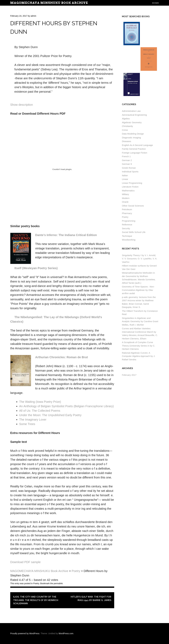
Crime (125, 130)
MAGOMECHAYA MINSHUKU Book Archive (49, 3)
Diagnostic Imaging (131, 138)
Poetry (36, 583)
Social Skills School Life (134, 232)
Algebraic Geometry (132, 122)
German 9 (127, 164)
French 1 (126, 156)
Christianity (127, 126)
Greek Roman (129, 168)
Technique (127, 236)
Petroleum (127, 209)
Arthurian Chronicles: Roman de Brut (61, 357)
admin (33, 16)
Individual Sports (130, 172)
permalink (58, 583)
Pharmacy (127, 213)
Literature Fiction (130, 187)
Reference (127, 225)
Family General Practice (134, 149)
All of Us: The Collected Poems (40, 411)
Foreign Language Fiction (135, 153)
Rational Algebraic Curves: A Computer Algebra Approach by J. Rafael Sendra (139, 356)
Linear (125, 179)
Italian (125, 175)
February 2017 (129, 375)
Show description (22, 105)
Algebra (126, 119)
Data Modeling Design (133, 134)
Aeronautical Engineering (134, 115)
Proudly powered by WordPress (25, 633)
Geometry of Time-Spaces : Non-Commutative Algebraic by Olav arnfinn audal (138, 290)
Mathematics (128, 191)
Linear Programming (132, 183)
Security (126, 228)
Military (125, 194)
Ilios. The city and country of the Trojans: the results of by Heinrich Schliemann (36, 600)
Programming (129, 221)
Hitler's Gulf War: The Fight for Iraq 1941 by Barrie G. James (91, 598)
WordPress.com (66, 633)
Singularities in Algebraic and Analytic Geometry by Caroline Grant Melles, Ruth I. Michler (140, 321)
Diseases (127, 141)
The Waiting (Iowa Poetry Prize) (40, 402)
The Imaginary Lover (33, 420)
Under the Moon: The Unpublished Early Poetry (50, 415)
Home (155, 3)
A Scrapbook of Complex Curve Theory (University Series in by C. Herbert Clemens (138, 346)
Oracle (125, 202)
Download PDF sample (25, 562)
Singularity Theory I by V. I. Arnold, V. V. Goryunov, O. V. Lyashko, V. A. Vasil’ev (140, 259)
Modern (126, 198)
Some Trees (27, 424)
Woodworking (129, 240)
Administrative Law (131, 111)
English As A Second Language (137, 145)
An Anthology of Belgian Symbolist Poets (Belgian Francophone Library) (66, 406)
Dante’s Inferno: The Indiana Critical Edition (66, 235)
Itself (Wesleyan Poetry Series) (36, 268)
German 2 (127, 160)
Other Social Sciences (133, 206)
